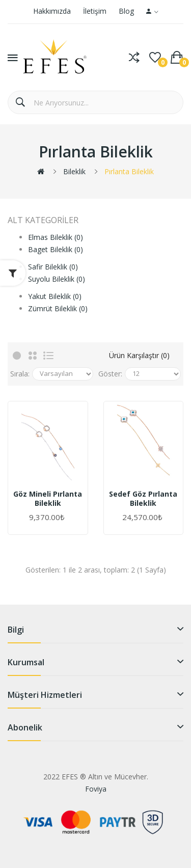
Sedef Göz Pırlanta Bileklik (143, 499)
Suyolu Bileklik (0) (57, 279)
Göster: (110, 374)
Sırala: (20, 374)
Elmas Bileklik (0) (56, 237)
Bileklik (74, 171)
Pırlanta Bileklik (129, 171)
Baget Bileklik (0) (56, 249)
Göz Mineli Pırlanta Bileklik (48, 499)
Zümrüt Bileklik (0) (58, 308)
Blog (126, 11)
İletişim (95, 11)
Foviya (96, 789)
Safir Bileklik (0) (53, 267)
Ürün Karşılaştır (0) (139, 355)
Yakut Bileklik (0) (55, 296)
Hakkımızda (52, 11)
